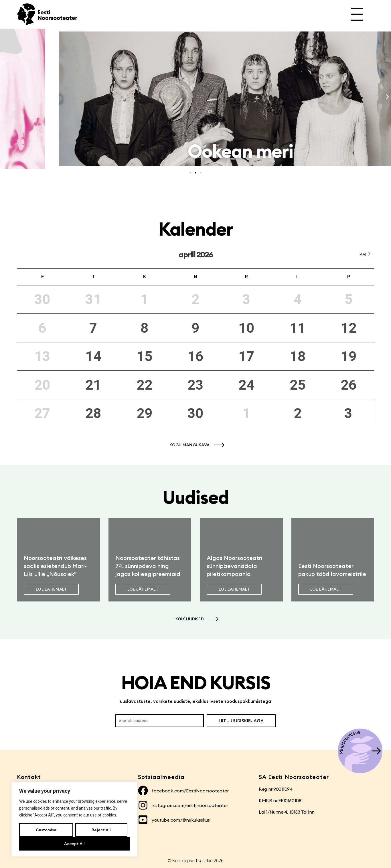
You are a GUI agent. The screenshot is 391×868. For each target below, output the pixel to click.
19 (349, 356)
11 (298, 328)
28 (93, 413)
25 (298, 385)
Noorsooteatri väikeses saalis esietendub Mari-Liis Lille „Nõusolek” (55, 566)
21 (93, 385)
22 (145, 385)
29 (145, 413)
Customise (46, 830)
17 (246, 356)
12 (349, 328)
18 (298, 356)
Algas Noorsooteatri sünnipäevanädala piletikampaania (235, 566)
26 (349, 385)
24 (246, 385)
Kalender (196, 229)
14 (93, 356)
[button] (4, 97)
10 (246, 328)
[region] (74, 819)
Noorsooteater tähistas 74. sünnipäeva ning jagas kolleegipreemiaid (148, 566)
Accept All (74, 844)
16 (195, 356)
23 (195, 385)
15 (145, 356)
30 (195, 413)
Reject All (101, 830)
